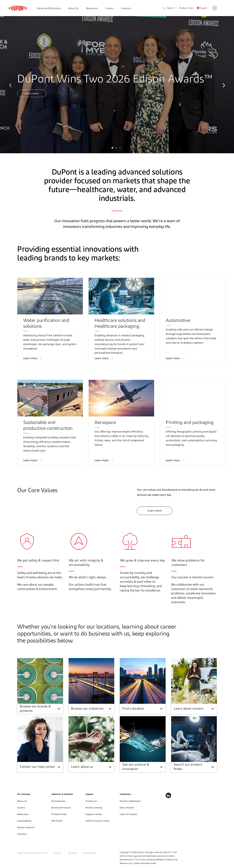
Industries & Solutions (49, 9)
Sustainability (24, 821)
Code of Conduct (129, 814)
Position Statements (130, 801)
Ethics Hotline (127, 808)
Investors (126, 9)
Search (168, 9)
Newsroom (92, 9)
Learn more (32, 93)
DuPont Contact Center (98, 821)
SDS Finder (57, 821)
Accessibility (89, 853)
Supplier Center (94, 814)
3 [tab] (121, 149)
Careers (109, 9)
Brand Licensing (94, 808)
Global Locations (26, 827)
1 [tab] (113, 149)
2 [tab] (117, 149)
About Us (73, 9)
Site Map (72, 853)
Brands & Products (61, 808)
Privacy (58, 853)
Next (223, 85)
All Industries (58, 801)
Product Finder (186, 8)
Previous (11, 85)
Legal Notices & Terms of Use (32, 853)
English (203, 8)
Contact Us (91, 801)
